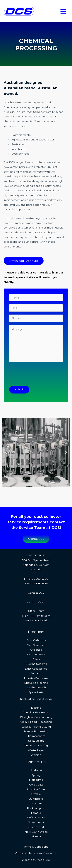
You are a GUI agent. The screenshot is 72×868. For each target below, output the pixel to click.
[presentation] (37, 375)
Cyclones (36, 650)
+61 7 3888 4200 (38, 579)
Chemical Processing (36, 712)
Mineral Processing (36, 731)
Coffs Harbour (36, 817)
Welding (36, 755)
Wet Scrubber (36, 645)
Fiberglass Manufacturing (36, 717)
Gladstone (36, 803)
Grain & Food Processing (36, 722)
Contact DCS (36, 593)
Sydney (36, 775)
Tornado (36, 673)
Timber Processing (36, 745)
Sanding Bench (36, 687)
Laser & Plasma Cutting (36, 727)
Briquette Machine (36, 683)
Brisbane (36, 770)
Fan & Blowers (36, 654)
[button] (6, 452)
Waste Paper (36, 750)
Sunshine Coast (36, 789)
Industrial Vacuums (36, 678)
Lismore (36, 813)
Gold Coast (36, 785)
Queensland (36, 827)
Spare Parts (36, 692)
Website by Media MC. (36, 860)
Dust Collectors (36, 640)
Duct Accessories (36, 669)
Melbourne (36, 780)
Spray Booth (36, 741)
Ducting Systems (36, 664)
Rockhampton (36, 808)
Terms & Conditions (36, 847)
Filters (36, 659)
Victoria (36, 836)
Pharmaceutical (36, 736)
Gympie (36, 794)
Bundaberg (36, 799)
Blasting (36, 708)
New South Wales (36, 832)
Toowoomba (36, 822)
